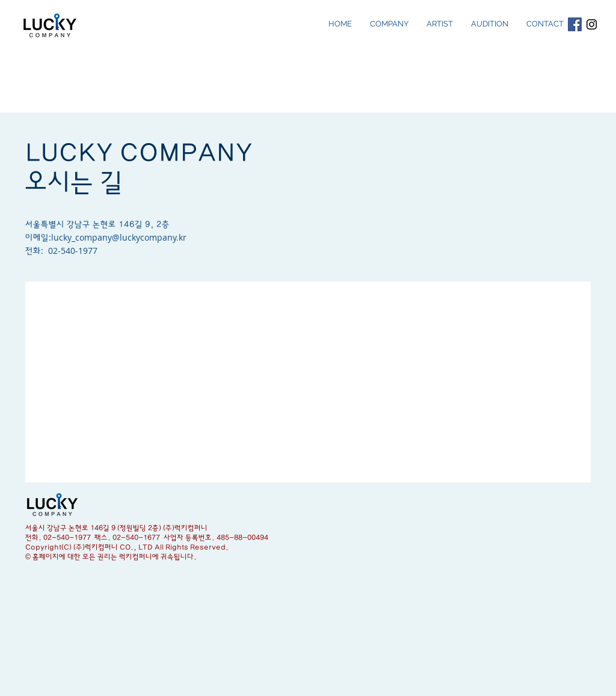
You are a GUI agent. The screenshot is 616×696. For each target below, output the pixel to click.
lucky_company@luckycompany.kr (119, 237)
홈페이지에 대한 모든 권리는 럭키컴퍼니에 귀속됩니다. (115, 557)
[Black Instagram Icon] (592, 24)
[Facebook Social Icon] (575, 24)
